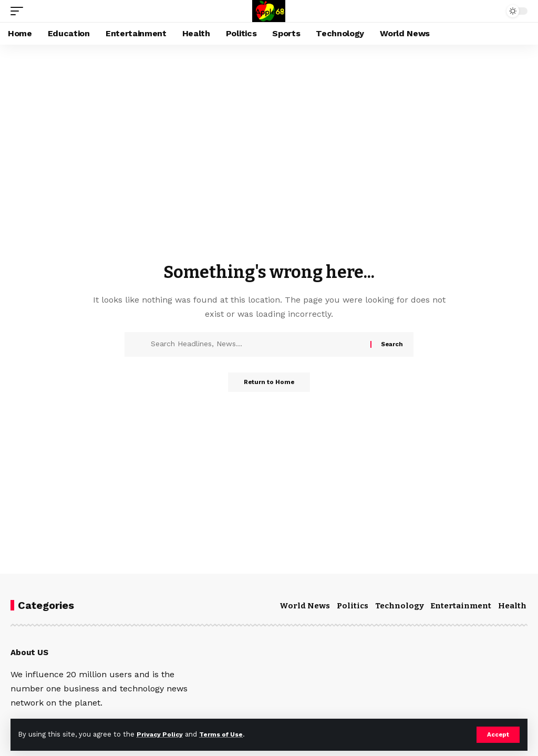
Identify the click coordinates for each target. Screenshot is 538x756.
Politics (353, 606)
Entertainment (461, 606)
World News (305, 606)
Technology (400, 606)
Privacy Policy (161, 734)
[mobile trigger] (19, 11)
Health (512, 606)
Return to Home (269, 383)
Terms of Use (226, 734)
